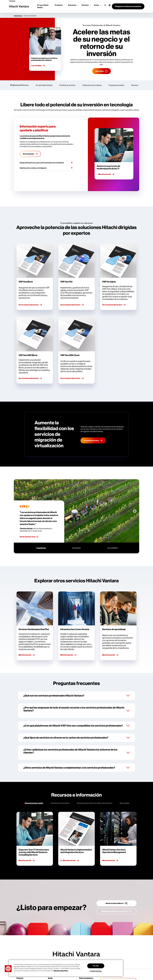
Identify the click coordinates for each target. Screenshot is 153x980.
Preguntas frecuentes (117, 85)
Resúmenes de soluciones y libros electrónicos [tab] (95, 803)
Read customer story (29, 537)
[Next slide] (135, 511)
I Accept (96, 966)
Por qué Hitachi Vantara (43, 6)
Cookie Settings (96, 971)
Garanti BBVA (112, 548)
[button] (108, 5)
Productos (59, 5)
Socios (96, 5)
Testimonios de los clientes (92, 85)
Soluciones (72, 5)
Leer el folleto (38, 66)
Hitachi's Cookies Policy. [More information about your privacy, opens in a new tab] (61, 971)
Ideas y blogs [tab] (125, 803)
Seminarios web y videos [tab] (60, 803)
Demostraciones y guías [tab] (34, 803)
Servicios (85, 5)
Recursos (135, 85)
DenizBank (76, 548)
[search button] (105, 5)
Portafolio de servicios (67, 85)
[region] (66, 968)
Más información (106, 174)
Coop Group (41, 548)
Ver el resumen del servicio (30, 305)
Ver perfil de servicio (93, 440)
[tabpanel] (76, 839)
